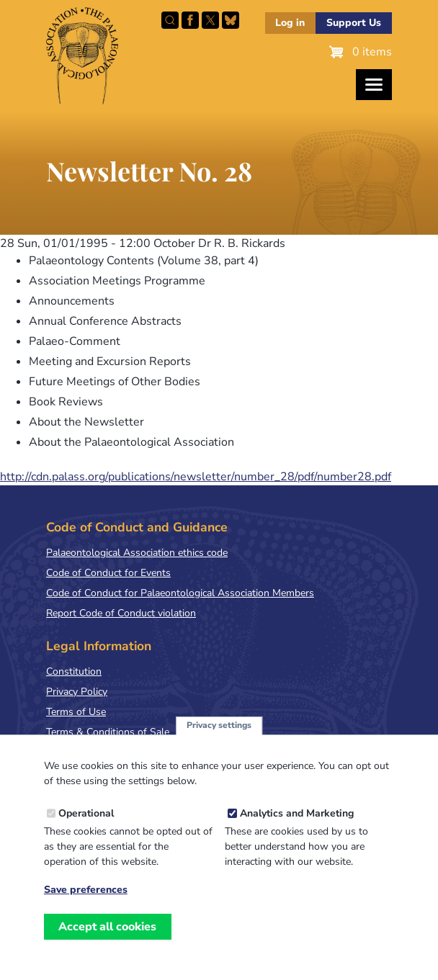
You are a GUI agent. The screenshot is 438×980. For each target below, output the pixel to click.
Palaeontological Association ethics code (137, 553)
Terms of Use (76, 712)
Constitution (74, 671)
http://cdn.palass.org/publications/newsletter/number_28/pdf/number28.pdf (196, 477)
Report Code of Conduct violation (121, 613)
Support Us (354, 23)
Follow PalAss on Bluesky (231, 20)
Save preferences (86, 903)
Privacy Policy (77, 692)
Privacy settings (219, 738)
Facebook (190, 20)
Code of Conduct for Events (108, 573)
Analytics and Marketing (297, 826)
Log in (290, 23)
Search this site (170, 20)
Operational (86, 826)
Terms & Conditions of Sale (108, 732)
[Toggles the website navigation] (374, 85)
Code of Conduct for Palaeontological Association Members (180, 593)
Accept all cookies (107, 940)
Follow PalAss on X (210, 20)
